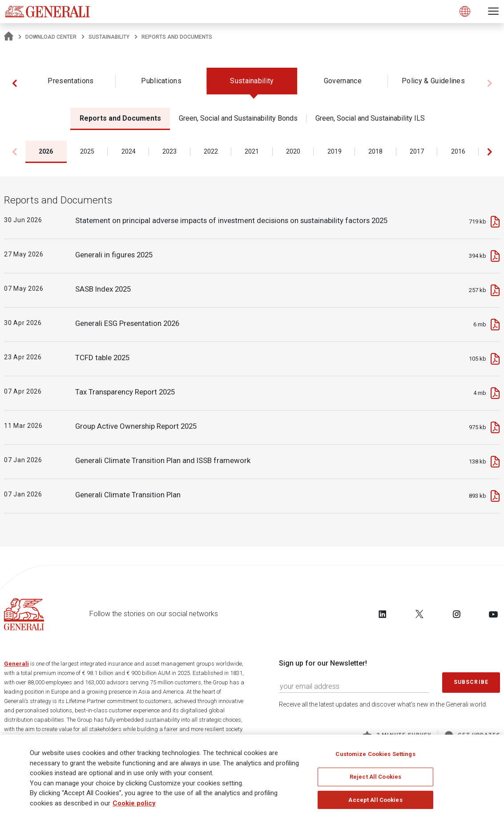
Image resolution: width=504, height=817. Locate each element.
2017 (417, 151)
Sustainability (109, 37)
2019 (335, 151)
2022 (211, 151)
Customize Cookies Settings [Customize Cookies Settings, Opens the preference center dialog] (375, 754)
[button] (14, 83)
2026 (46, 151)
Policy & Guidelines (433, 81)
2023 (169, 151)
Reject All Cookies (375, 777)
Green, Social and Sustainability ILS (370, 118)
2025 (87, 151)
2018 (375, 151)
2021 (252, 151)
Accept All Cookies (375, 800)
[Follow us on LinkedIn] (383, 614)
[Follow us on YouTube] (493, 614)
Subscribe (471, 682)
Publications (161, 81)
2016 (458, 151)
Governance (343, 81)
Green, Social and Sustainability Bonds (238, 118)
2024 (129, 151)
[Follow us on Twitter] (419, 614)
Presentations (71, 81)
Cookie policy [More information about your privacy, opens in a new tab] (134, 803)
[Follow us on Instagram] (456, 614)
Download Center (51, 37)
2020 (293, 151)
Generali (16, 664)
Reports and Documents (120, 118)
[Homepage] (9, 37)
